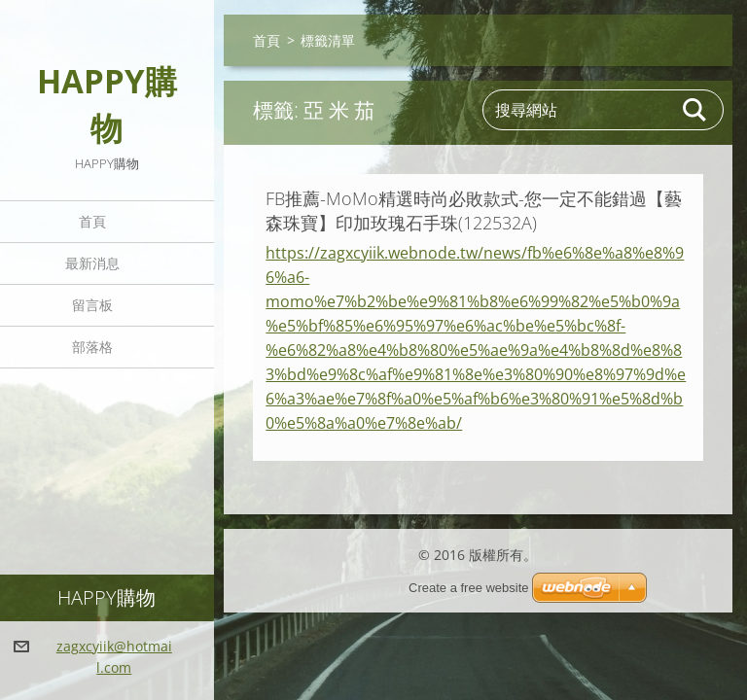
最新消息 (92, 263)
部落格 (92, 347)
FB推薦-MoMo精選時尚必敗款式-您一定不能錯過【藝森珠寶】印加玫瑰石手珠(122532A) (474, 210)
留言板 (92, 305)
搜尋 (695, 110)
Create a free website (469, 588)
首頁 (92, 221)
